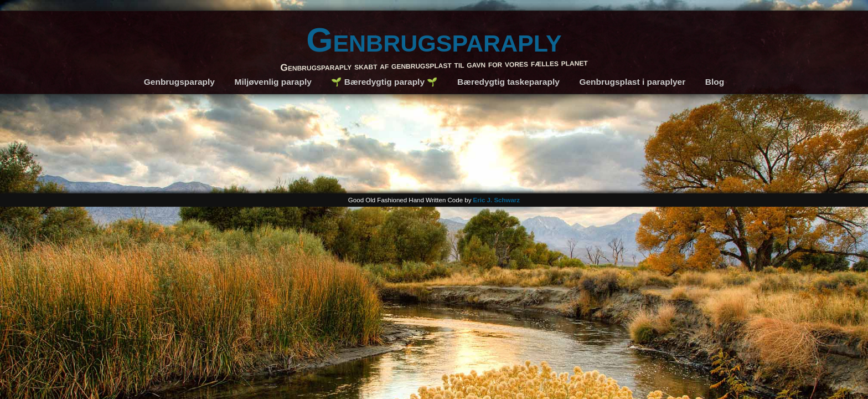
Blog (715, 82)
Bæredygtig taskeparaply (508, 82)
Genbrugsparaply (434, 40)
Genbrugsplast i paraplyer (632, 82)
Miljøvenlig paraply (273, 82)
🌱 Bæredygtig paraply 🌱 (384, 82)
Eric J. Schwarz (497, 200)
